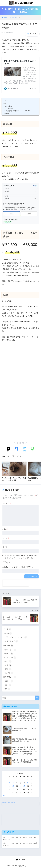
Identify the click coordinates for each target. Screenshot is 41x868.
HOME (21, 859)
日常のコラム (16, 456)
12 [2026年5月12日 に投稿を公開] (13, 786)
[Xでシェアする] (9, 449)
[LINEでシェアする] (32, 449)
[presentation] (16, 583)
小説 (8, 661)
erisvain (5, 840)
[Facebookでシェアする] (17, 449)
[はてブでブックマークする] (24, 449)
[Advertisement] (20, 371)
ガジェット (11, 650)
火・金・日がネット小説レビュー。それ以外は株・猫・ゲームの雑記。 (20, 10)
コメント (7, 503)
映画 (8, 665)
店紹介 (9, 681)
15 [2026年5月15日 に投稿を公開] (24, 786)
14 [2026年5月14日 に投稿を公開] (20, 786)
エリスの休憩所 (21, 3)
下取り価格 (10, 108)
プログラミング (11, 641)
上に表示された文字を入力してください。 (18, 567)
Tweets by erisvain (8, 802)
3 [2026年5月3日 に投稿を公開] (32, 780)
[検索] (37, 698)
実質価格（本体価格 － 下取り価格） (19, 111)
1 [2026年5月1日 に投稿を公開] (24, 780)
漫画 (8, 669)
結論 (7, 113)
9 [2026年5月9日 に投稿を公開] (28, 783)
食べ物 (9, 673)
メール (6, 538)
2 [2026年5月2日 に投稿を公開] (28, 780)
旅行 (8, 685)
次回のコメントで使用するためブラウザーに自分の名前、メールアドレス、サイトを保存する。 (22, 557)
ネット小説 (11, 658)
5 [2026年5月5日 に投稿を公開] (13, 783)
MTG (9, 633)
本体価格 (9, 106)
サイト (5, 547)
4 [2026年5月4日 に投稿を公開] (9, 783)
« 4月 (3, 795)
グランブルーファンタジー (16, 637)
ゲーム (7, 629)
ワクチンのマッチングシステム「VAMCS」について (18, 837)
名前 (5, 529)
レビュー (8, 646)
